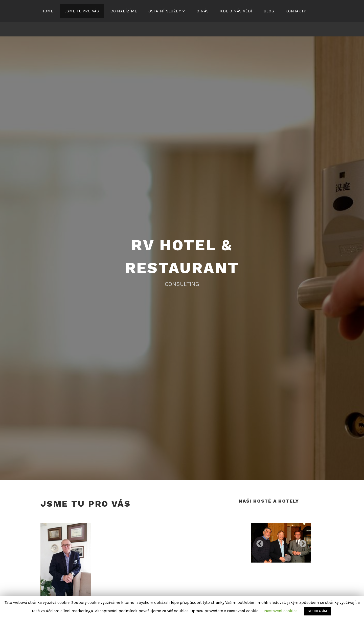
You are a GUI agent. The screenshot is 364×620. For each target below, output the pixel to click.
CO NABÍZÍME (124, 11)
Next (301, 542)
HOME (47, 11)
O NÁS (203, 11)
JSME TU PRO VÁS (82, 11)
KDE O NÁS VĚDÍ (236, 11)
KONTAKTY (296, 11)
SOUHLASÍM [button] (317, 611)
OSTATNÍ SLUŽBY (165, 11)
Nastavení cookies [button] (281, 611)
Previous (258, 542)
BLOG (269, 11)
